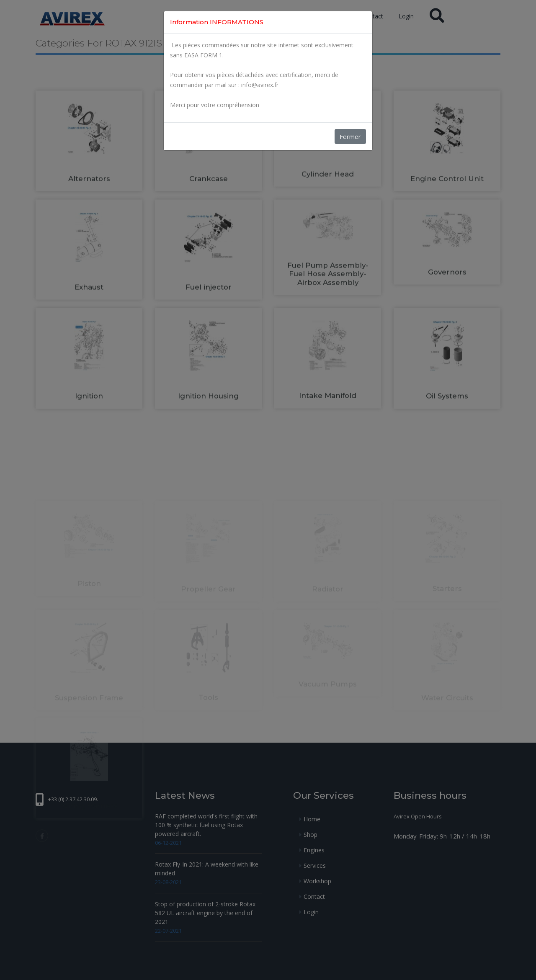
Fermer (350, 136)
